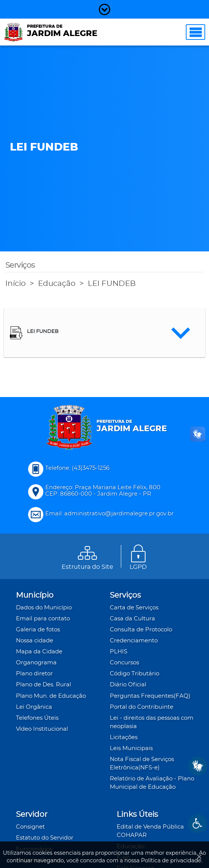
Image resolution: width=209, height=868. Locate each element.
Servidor (32, 815)
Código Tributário (135, 674)
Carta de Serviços (134, 608)
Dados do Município (44, 608)
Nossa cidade (35, 641)
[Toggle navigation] (196, 32)
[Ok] (198, 857)
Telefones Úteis (37, 718)
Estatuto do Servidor (45, 838)
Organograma (36, 663)
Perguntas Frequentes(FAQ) (150, 696)
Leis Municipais (131, 748)
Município (35, 595)
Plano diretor (34, 674)
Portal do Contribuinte (142, 707)
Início (16, 284)
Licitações (124, 737)
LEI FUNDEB (112, 284)
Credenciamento (134, 641)
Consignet (30, 827)
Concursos (124, 663)
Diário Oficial (128, 685)
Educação (57, 284)
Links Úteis (137, 815)
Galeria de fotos (38, 630)
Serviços (125, 595)
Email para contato (43, 619)
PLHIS (119, 652)
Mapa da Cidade (39, 652)
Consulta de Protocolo (141, 630)
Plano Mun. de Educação (51, 696)
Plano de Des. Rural (44, 685)
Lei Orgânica (34, 707)
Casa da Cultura (132, 619)
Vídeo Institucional (42, 729)
